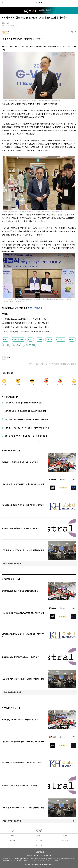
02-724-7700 (42, 861)
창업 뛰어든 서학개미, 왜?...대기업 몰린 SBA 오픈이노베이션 (26, 327)
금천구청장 (61, 339)
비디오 (39, 836)
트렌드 (13, 836)
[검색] (76, 3)
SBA (31, 339)
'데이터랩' (60, 47)
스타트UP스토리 (39, 831)
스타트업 (17, 345)
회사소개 (30, 855)
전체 (13, 831)
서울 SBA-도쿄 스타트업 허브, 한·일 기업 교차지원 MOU (25, 319)
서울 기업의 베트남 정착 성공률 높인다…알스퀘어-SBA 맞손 (26, 323)
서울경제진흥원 (19, 339)
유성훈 (50, 339)
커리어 (65, 836)
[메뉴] (3, 3)
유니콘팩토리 (30, 345)
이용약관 (37, 855)
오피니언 (39, 841)
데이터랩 (39, 845)
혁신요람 (39, 3)
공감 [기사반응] (8, 32)
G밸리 (6, 339)
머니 (65, 831)
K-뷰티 (6, 345)
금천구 (40, 339)
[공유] (72, 32)
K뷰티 (72, 339)
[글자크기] (75, 32)
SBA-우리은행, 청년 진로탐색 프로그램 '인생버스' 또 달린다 (26, 332)
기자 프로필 (65, 841)
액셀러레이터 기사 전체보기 (12, 564)
